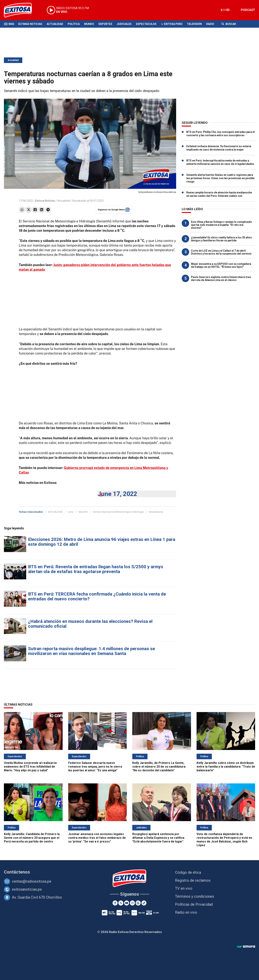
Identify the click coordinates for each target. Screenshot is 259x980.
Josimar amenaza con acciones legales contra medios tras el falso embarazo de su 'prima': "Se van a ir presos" (97, 838)
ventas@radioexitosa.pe (32, 881)
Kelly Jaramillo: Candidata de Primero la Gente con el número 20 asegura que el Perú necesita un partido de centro (32, 838)
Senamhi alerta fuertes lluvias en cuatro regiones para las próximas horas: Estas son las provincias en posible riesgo (220, 178)
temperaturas (156, 512)
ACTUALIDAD (55, 512)
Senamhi (83, 512)
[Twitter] (121, 903)
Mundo (89, 24)
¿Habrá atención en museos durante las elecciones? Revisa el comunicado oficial (90, 624)
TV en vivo (184, 888)
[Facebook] (115, 903)
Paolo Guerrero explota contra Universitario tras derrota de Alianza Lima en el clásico (221, 279)
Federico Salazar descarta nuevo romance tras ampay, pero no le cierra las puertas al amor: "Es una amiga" (95, 767)
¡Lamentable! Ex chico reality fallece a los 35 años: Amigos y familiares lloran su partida (222, 239)
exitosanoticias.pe (27, 889)
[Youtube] (127, 903)
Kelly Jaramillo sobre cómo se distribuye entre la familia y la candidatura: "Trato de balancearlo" (226, 767)
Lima (71, 512)
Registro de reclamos (193, 880)
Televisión (194, 24)
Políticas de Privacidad (194, 904)
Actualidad (55, 24)
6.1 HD (225, 10)
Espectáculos (146, 24)
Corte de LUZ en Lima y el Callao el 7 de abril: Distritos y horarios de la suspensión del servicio (221, 252)
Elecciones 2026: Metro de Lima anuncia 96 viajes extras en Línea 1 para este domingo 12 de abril (102, 542)
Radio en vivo (186, 912)
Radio (210, 24)
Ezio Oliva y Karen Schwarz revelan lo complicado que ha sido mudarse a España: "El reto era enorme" (221, 225)
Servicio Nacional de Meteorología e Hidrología (118, 512)
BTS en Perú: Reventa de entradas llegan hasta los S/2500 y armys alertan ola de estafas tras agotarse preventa (96, 569)
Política (74, 24)
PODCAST (248, 10)
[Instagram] (132, 903)
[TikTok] (144, 903)
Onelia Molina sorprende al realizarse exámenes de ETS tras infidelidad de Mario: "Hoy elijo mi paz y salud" (30, 767)
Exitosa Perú (173, 24)
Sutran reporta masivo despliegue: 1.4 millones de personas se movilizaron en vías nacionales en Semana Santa (92, 651)
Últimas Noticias (30, 24)
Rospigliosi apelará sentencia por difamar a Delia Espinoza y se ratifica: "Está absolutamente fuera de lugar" (159, 838)
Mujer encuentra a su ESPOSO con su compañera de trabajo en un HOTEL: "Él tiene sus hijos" (221, 265)
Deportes (105, 24)
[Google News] (138, 903)
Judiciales (124, 24)
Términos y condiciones (195, 896)
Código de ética (188, 872)
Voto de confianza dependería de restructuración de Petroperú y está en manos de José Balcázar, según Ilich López (224, 840)
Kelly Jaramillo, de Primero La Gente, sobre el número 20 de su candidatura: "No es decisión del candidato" (159, 767)
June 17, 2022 (117, 494)
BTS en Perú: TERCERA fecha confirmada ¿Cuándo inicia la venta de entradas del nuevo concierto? (97, 596)
